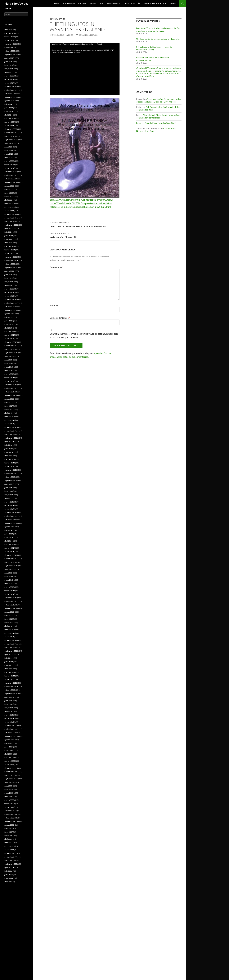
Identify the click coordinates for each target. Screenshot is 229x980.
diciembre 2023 (11, 129)
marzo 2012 (9, 630)
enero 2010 (9, 722)
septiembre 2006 (11, 864)
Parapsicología (96, 3)
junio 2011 (9, 662)
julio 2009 (8, 743)
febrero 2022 (10, 207)
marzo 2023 (9, 161)
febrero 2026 (10, 37)
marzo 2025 (9, 76)
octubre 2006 (10, 860)
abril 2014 (8, 541)
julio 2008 (8, 786)
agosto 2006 (9, 868)
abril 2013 (8, 583)
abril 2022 (8, 200)
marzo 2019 (9, 331)
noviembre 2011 (11, 644)
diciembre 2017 (11, 385)
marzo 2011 (9, 672)
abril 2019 (8, 328)
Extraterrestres (114, 3)
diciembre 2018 (11, 342)
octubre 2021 (10, 221)
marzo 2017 (9, 417)
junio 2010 (9, 704)
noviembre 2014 (11, 516)
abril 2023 (8, 157)
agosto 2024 (9, 101)
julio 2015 (8, 488)
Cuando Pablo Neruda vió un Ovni (160, 123)
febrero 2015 (10, 505)
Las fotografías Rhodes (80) (85, 235)
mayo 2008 (9, 793)
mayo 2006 (9, 878)
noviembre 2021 (11, 218)
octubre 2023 (10, 136)
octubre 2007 (10, 818)
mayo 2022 (9, 197)
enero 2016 (9, 466)
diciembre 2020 (11, 257)
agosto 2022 (9, 186)
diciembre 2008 (11, 768)
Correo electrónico (60, 318)
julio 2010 (8, 701)
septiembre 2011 (11, 651)
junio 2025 (9, 65)
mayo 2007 (9, 836)
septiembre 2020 (11, 268)
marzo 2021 (9, 246)
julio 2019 (8, 317)
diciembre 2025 (11, 44)
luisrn (71, 35)
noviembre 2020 (11, 260)
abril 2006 (8, 882)
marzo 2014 (9, 544)
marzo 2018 (9, 374)
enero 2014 (9, 552)
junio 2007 (9, 832)
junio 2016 (9, 449)
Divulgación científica (154, 3)
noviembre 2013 (11, 559)
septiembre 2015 (11, 481)
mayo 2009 (9, 750)
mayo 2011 (9, 665)
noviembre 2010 (11, 686)
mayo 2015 (9, 495)
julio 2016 (8, 445)
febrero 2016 (10, 463)
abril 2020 (8, 285)
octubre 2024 (10, 94)
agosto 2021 (9, 228)
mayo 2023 (9, 154)
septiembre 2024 (11, 97)
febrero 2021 (10, 250)
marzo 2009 (9, 757)
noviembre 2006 (11, 857)
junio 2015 (9, 491)
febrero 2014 (10, 548)
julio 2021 (8, 232)
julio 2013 (8, 573)
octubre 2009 (10, 733)
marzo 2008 (9, 800)
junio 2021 (9, 236)
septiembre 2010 (11, 694)
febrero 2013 (10, 591)
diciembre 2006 (11, 853)
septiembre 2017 (11, 395)
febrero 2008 (10, 804)
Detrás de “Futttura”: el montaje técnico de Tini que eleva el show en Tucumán (158, 30)
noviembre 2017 (11, 388)
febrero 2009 (10, 761)
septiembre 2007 (11, 821)
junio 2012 (9, 619)
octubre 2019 (10, 307)
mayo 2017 (9, 410)
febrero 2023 (10, 165)
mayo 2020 (9, 282)
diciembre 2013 (11, 555)
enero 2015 (9, 509)
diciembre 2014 (11, 512)
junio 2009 (9, 747)
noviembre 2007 (11, 814)
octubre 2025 (10, 51)
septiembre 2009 (11, 736)
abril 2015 (8, 498)
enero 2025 (9, 83)
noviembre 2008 (11, 772)
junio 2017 (9, 406)
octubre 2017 (10, 392)
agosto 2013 (9, 569)
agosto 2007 (9, 825)
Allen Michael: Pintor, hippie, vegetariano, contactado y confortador (158, 116)
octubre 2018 (10, 349)
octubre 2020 (10, 264)
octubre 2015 (10, 477)
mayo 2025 (9, 69)
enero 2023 (9, 168)
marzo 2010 (9, 715)
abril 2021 (8, 243)
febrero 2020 (10, 292)
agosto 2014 (9, 527)
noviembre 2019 (11, 303)
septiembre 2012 (11, 608)
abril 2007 (8, 839)
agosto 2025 (9, 58)
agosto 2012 (9, 612)
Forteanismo (69, 3)
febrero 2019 (10, 335)
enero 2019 (9, 339)
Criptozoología (133, 3)
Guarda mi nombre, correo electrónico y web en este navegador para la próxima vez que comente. (84, 335)
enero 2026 (9, 40)
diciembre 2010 (11, 683)
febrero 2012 (10, 633)
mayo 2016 (9, 452)
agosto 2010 (9, 697)
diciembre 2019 (11, 299)
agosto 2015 (9, 484)
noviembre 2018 (11, 346)
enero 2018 (9, 381)
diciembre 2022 (11, 172)
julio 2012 (8, 615)
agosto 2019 (9, 314)
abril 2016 (8, 456)
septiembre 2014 (11, 523)
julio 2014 (8, 530)
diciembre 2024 (11, 86)
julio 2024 (8, 104)
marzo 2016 (9, 459)
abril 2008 (8, 796)
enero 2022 (9, 211)
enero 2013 (9, 594)
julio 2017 (8, 402)
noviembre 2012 (11, 601)
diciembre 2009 (11, 725)
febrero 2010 (10, 718)
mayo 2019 (9, 324)
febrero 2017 (10, 420)
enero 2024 (9, 126)
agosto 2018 (9, 356)
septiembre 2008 (11, 779)
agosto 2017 (9, 399)
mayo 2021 (9, 239)
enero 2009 (9, 765)
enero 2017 (9, 424)
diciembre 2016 (11, 427)
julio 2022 (8, 189)
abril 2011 (8, 669)
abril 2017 (8, 413)
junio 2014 (9, 534)
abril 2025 (8, 72)
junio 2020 (9, 278)
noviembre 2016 (11, 431)
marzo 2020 (9, 289)
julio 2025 (8, 62)
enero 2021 (9, 253)
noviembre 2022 (11, 175)
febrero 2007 (10, 846)
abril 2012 (8, 626)
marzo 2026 (9, 33)
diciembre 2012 (11, 598)
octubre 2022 (10, 179)
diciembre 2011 (11, 640)
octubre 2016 (10, 434)
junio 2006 (9, 875)
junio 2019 (9, 321)
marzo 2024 (9, 118)
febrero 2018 (10, 378)
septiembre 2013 (11, 566)
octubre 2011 (10, 647)
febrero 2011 (10, 676)
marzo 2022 (9, 204)
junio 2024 (9, 108)
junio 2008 (9, 789)
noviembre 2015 (11, 473)
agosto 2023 (9, 143)
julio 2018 (8, 360)
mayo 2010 (9, 708)
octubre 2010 (10, 690)
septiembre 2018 (11, 353)
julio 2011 (8, 658)
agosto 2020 (9, 271)
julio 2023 (8, 147)
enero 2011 (9, 679)
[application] (85, 69)
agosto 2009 (9, 740)
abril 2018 (8, 370)
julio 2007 (8, 828)
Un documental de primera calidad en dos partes (158, 39)
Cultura (82, 3)
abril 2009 (8, 754)
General (173, 3)
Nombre (55, 305)
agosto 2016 (9, 441)
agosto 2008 (9, 782)
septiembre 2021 (11, 225)
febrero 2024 (10, 122)
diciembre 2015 (11, 470)
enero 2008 (9, 807)
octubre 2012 (10, 605)
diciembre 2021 (11, 214)
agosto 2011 (9, 654)
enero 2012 (9, 637)
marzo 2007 (9, 843)
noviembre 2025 (11, 47)
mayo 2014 (9, 537)
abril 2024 (8, 115)
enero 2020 (9, 296)
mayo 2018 (9, 367)
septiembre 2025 (11, 55)
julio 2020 (8, 275)
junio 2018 (9, 363)
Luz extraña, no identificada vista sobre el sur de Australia (85, 224)
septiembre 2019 (11, 310)
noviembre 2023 (11, 133)
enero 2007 (9, 850)
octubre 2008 (10, 775)
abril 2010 (8, 711)
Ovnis (57, 3)
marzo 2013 (9, 587)
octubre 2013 (10, 562)
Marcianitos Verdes (16, 4)
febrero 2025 (10, 79)
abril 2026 (8, 30)
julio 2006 (8, 871)
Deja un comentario (88, 35)
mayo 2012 (9, 623)
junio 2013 (9, 576)
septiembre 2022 (11, 182)
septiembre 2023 (11, 140)
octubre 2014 (10, 520)
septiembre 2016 (11, 438)
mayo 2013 (9, 580)
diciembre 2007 (11, 811)
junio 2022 (9, 193)
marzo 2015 (9, 502)
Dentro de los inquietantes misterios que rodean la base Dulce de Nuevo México (159, 100)
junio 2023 (9, 150)
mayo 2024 (9, 111)
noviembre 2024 (11, 90)
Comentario (56, 267)
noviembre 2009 (11, 729)
